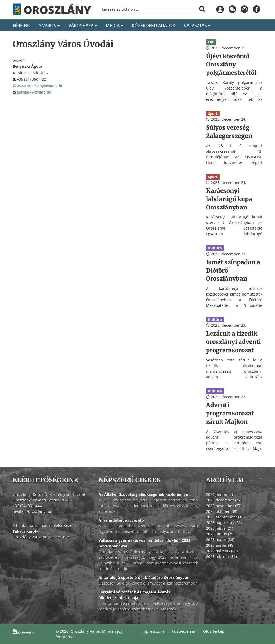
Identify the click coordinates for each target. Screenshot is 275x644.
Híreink (21, 26)
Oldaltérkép (214, 631)
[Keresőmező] (154, 10)
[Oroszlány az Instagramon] (244, 9)
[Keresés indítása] (202, 9)
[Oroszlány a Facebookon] (256, 9)
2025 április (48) (220, 545)
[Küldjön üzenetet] (232, 9)
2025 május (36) (220, 540)
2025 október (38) (222, 511)
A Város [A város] (49, 26)
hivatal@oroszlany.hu (32, 511)
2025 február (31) (221, 556)
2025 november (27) (224, 506)
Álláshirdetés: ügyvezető (121, 520)
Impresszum (153, 631)
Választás (197, 26)
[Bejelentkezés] (220, 9)
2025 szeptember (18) (225, 517)
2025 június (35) (220, 534)
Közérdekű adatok (154, 26)
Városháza (83, 26)
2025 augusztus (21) (224, 523)
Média (115, 26)
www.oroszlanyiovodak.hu (40, 86)
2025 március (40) (222, 551)
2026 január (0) (219, 494)
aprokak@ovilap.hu (34, 92)
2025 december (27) (224, 500)
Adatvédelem (183, 631)
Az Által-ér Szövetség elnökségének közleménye (143, 494)
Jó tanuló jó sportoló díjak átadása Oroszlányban (144, 577)
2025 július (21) (220, 528)
